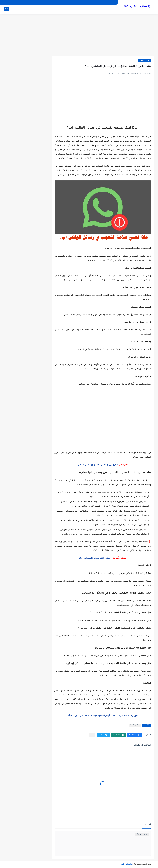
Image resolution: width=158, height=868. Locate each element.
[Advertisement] (79, 35)
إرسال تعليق (142, 834)
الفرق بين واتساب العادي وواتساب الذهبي (98, 465)
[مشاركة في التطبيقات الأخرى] (92, 735)
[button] (134, 735)
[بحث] (7, 9)
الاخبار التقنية (144, 61)
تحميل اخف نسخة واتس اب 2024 (95, 558)
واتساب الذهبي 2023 (137, 7)
